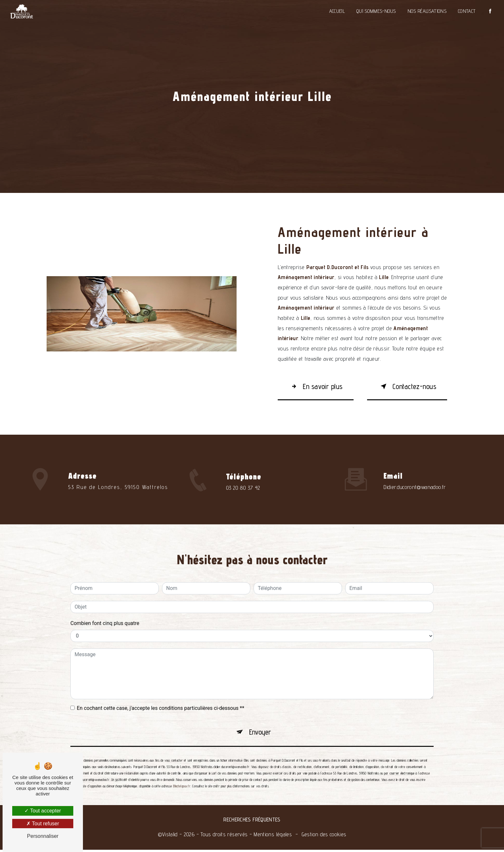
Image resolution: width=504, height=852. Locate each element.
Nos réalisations (426, 11)
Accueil (336, 11)
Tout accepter (43, 811)
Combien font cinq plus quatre (105, 612)
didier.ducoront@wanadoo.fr (414, 476)
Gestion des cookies (324, 836)
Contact (466, 11)
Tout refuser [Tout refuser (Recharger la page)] (43, 824)
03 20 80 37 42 (243, 500)
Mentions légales (273, 836)
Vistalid (170, 836)
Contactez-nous (405, 387)
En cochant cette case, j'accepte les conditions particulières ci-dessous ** (161, 697)
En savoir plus (318, 387)
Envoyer (260, 722)
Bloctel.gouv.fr (182, 777)
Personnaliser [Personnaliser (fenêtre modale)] (43, 836)
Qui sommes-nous (376, 11)
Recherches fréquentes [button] (252, 822)
